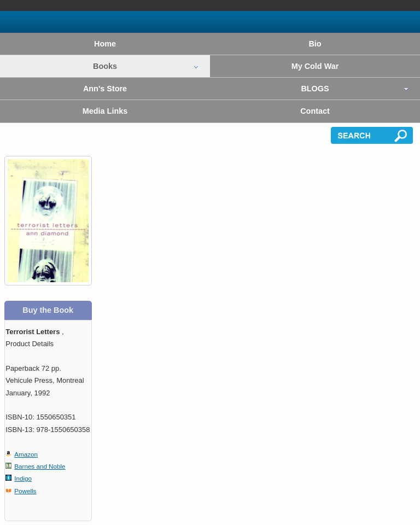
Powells (25, 491)
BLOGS (315, 89)
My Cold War (315, 66)
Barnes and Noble (40, 466)
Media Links (105, 111)
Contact (315, 111)
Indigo (23, 478)
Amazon (26, 454)
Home (105, 44)
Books (105, 66)
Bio (315, 44)
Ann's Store (105, 89)
